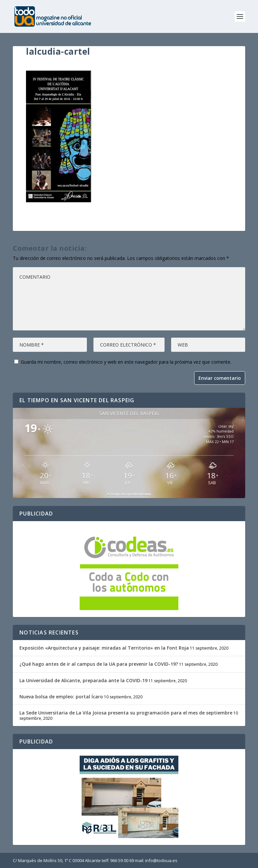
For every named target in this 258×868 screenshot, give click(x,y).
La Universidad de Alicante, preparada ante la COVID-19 (83, 680)
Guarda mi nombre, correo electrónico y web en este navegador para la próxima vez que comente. (126, 362)
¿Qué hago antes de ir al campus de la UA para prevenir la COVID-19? (99, 664)
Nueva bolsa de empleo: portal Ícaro (61, 697)
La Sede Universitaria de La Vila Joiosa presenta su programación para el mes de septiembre (126, 713)
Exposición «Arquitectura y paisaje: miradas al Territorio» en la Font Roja (104, 648)
